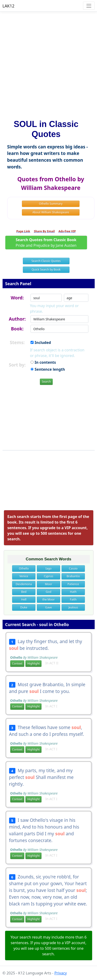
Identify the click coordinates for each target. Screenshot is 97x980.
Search (46, 382)
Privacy (61, 973)
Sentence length (48, 369)
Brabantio (73, 576)
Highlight (33, 663)
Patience (73, 584)
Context (17, 663)
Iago (48, 568)
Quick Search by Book (46, 269)
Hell (24, 599)
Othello (24, 568)
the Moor (48, 599)
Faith (73, 599)
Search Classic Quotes (46, 261)
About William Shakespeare (51, 212)
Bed (24, 592)
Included (41, 343)
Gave (49, 607)
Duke (24, 607)
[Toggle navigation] (89, 6)
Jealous (73, 607)
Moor (49, 584)
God (48, 592)
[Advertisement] (48, 63)
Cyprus (48, 576)
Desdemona (24, 584)
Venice (24, 576)
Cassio (73, 568)
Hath (73, 592)
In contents (43, 362)
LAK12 (9, 6)
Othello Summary (51, 204)
